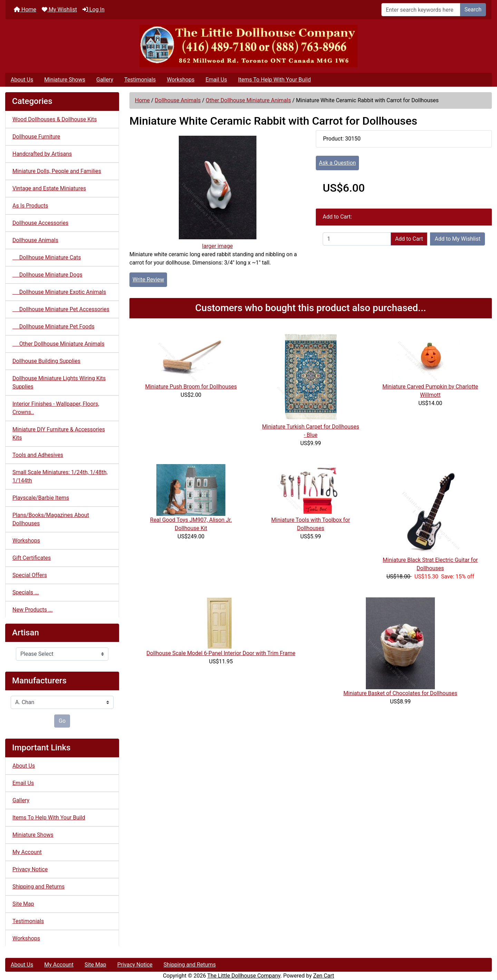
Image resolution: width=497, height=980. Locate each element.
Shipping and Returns (38, 887)
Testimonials (140, 80)
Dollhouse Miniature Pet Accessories (61, 309)
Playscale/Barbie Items (41, 498)
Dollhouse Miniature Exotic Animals (59, 292)
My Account (27, 852)
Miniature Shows (65, 80)
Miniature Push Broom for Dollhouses (191, 387)
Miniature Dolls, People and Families (57, 171)
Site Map (23, 904)
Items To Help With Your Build (275, 80)
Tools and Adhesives (38, 455)
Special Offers (30, 575)
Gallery (105, 80)
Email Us (216, 80)
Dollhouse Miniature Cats (47, 257)
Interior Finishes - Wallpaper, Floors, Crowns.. (56, 408)
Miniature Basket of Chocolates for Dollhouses (400, 693)
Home (25, 9)
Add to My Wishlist (457, 239)
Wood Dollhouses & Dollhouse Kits (55, 119)
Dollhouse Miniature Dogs (47, 275)
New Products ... (33, 610)
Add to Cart (409, 239)
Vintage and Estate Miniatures (49, 188)
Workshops (181, 80)
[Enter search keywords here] (421, 10)
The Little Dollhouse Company (244, 976)
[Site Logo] (248, 46)
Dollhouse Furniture (36, 137)
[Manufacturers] (62, 702)
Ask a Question (337, 163)
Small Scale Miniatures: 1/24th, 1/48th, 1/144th (60, 476)
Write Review (148, 280)
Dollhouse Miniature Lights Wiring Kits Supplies (59, 382)
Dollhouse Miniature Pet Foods (53, 326)
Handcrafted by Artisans (42, 154)
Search (473, 9)
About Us (22, 80)
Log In (94, 9)
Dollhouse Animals (178, 100)
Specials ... (26, 592)
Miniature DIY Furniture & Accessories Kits (59, 434)
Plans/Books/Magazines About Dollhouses (51, 519)
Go (62, 721)
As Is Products (30, 206)
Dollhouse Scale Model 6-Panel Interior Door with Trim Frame (221, 653)
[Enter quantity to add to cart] (357, 239)
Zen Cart (324, 976)
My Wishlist (59, 9)
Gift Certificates (32, 558)
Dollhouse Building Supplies (46, 361)
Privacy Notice (30, 869)
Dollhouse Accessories (40, 223)
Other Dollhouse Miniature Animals (248, 100)
